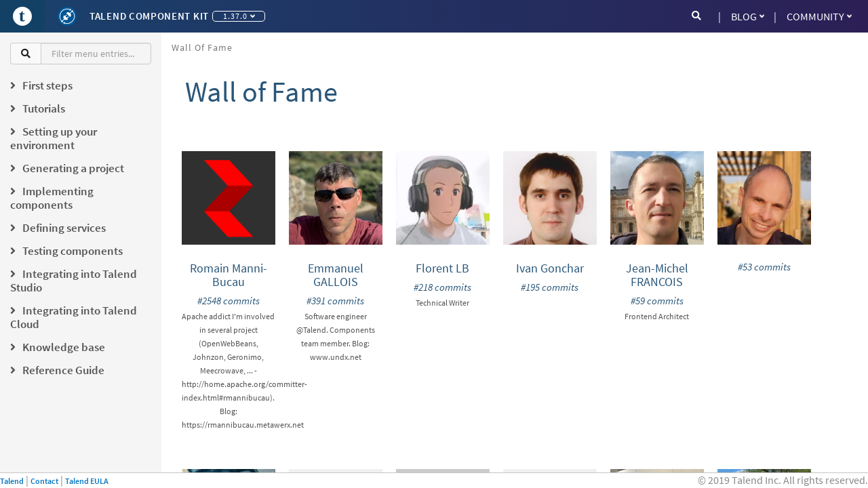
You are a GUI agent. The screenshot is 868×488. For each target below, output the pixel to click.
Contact (44, 481)
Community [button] (819, 16)
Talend (12, 481)
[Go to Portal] (22, 16)
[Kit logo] (67, 16)
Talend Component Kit (149, 16)
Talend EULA (87, 481)
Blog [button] (748, 16)
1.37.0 (239, 16)
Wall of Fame (202, 47)
